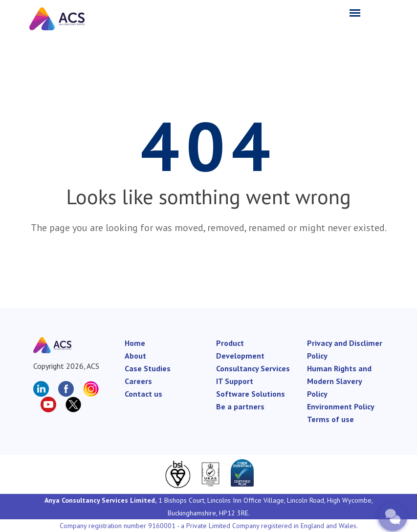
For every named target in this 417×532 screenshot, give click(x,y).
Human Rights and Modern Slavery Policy (339, 381)
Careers (138, 381)
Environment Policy (341, 406)
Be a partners (240, 406)
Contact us (143, 394)
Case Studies (148, 368)
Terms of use (330, 419)
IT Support (235, 381)
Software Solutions (251, 394)
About (135, 356)
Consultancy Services (253, 368)
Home (135, 343)
